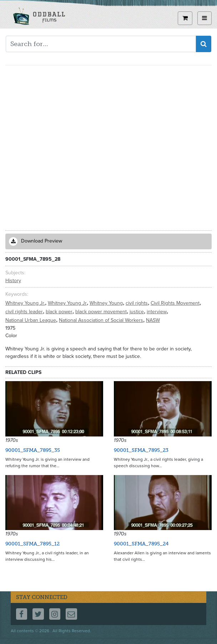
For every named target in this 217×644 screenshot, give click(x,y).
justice (137, 312)
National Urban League (31, 320)
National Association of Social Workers (102, 320)
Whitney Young (107, 303)
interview (157, 312)
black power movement (102, 312)
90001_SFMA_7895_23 (141, 450)
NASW (153, 320)
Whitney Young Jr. (26, 303)
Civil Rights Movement (176, 303)
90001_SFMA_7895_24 (141, 544)
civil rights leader (25, 312)
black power (60, 312)
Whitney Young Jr (68, 303)
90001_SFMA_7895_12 (32, 544)
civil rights (137, 303)
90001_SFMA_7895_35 (33, 450)
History (13, 281)
